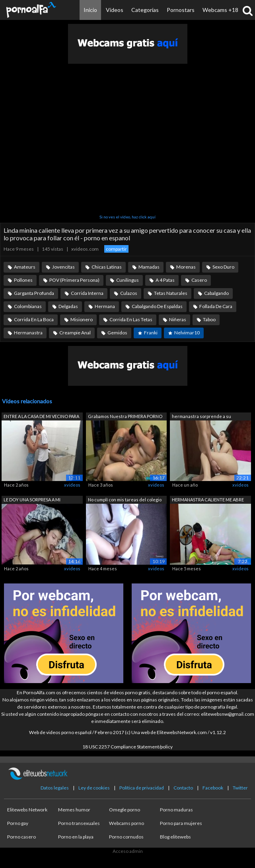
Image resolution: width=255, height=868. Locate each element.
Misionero (82, 319)
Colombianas (28, 306)
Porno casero (21, 837)
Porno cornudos (126, 837)
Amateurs (25, 267)
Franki (151, 333)
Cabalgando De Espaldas (157, 306)
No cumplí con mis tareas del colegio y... (125, 500)
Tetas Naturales (171, 293)
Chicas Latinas (107, 267)
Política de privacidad (142, 788)
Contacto (183, 788)
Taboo (209, 319)
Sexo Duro (223, 267)
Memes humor (74, 810)
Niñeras (178, 319)
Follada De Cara (216, 306)
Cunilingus (127, 280)
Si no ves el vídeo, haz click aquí (127, 217)
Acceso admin (128, 851)
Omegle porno (125, 810)
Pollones (23, 280)
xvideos (72, 485)
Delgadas (68, 306)
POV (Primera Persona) (74, 280)
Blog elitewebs (175, 837)
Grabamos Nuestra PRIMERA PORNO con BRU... (125, 417)
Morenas (186, 267)
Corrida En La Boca (34, 319)
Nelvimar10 (187, 333)
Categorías (145, 10)
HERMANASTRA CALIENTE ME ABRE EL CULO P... (208, 500)
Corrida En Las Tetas (131, 319)
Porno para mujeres (181, 823)
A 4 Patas (165, 280)
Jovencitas (63, 267)
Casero (199, 280)
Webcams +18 (220, 10)
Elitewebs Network (27, 810)
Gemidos (117, 333)
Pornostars (181, 10)
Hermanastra (28, 333)
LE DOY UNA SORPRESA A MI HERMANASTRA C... (32, 500)
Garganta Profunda (34, 293)
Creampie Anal (75, 333)
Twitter (240, 788)
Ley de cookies (94, 788)
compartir (116, 249)
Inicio (90, 10)
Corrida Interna (87, 293)
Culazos (129, 293)
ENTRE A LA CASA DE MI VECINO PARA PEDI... (41, 417)
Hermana (105, 306)
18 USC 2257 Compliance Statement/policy (127, 747)
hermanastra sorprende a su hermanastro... (201, 417)
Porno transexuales (79, 823)
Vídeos (115, 10)
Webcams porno (127, 823)
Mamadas (149, 267)
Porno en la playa (76, 837)
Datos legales (55, 788)
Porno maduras (176, 810)
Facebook (213, 788)
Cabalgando (216, 293)
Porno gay (18, 823)
